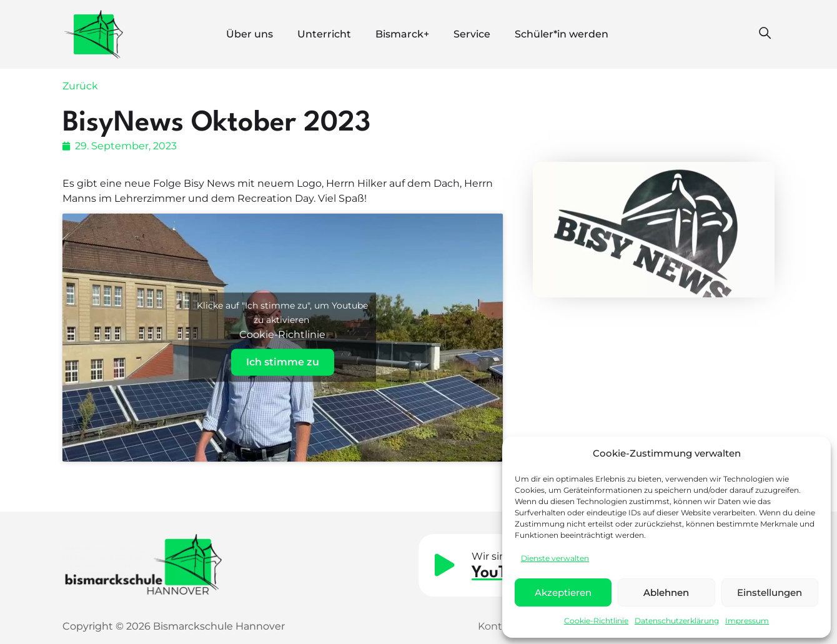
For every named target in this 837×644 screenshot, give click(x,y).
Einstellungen (770, 592)
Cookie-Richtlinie (596, 621)
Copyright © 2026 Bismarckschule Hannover (174, 626)
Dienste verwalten (555, 558)
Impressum (747, 621)
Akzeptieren (563, 592)
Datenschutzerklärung (677, 621)
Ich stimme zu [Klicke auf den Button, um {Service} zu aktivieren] (283, 363)
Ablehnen (666, 592)
